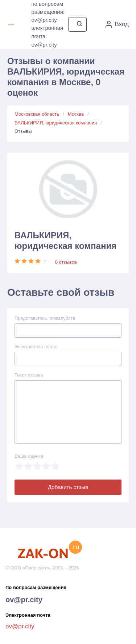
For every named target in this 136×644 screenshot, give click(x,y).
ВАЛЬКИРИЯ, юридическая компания (56, 123)
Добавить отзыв (68, 487)
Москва (76, 114)
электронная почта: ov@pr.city (47, 36)
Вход (117, 24)
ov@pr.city (24, 600)
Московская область (37, 114)
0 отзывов (66, 262)
